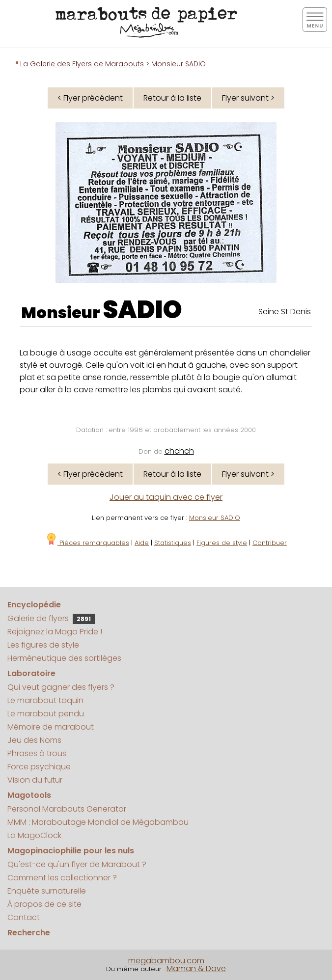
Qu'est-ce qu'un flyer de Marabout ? (77, 864)
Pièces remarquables (87, 543)
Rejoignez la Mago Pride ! (55, 632)
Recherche (29, 933)
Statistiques (173, 543)
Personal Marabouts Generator (67, 809)
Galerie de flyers (51, 618)
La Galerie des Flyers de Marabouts (82, 64)
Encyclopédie (34, 605)
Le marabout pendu (46, 714)
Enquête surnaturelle (47, 891)
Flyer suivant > (248, 98)
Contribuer (270, 543)
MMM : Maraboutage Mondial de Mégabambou (98, 822)
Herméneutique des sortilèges (64, 658)
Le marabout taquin (45, 700)
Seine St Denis (285, 312)
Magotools (29, 795)
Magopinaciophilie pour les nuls (71, 851)
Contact (24, 917)
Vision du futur (35, 780)
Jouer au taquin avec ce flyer (166, 497)
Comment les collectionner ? (62, 878)
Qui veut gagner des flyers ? (61, 687)
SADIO (142, 310)
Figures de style (222, 543)
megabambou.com (166, 961)
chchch (179, 451)
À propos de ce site (44, 904)
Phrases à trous (37, 753)
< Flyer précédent (90, 98)
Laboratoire (31, 673)
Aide (142, 543)
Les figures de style (43, 645)
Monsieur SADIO (215, 518)
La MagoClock (34, 835)
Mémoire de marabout (51, 727)
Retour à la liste (172, 98)
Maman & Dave (196, 968)
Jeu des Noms (34, 740)
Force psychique (39, 767)
